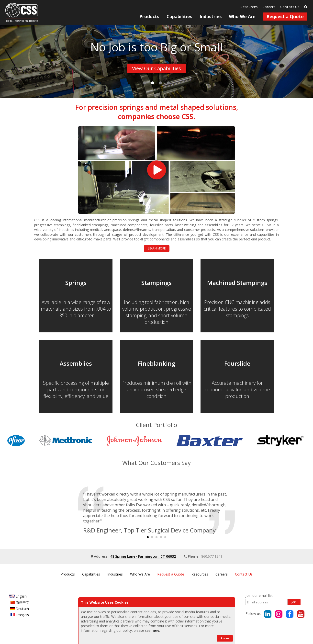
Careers (269, 7)
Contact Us (290, 7)
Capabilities (179, 16)
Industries (211, 16)
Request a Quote (285, 16)
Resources (249, 7)
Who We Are (242, 16)
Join (294, 602)
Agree (225, 638)
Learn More (157, 248)
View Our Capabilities (156, 68)
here (155, 630)
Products (149, 16)
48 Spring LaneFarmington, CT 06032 (143, 556)
